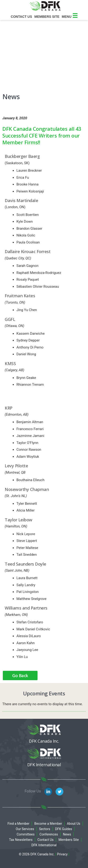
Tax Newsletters (21, 840)
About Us (74, 824)
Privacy (62, 854)
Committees (26, 834)
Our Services (25, 829)
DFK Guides (64, 829)
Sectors (44, 829)
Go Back (20, 676)
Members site (47, 17)
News (67, 834)
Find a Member (18, 824)
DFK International (44, 845)
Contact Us (21, 17)
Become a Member (48, 824)
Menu (70, 17)
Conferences (49, 834)
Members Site (69, 840)
